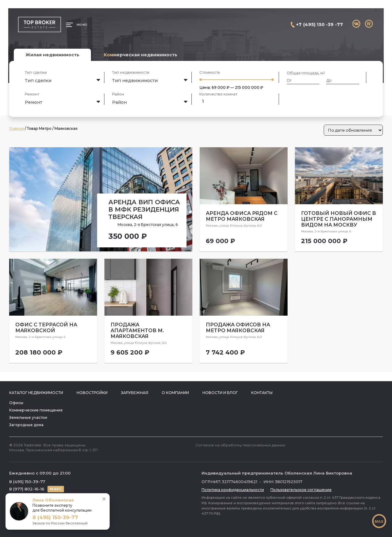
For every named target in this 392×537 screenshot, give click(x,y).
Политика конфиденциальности (233, 490)
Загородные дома (26, 425)
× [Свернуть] (104, 499)
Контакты (262, 393)
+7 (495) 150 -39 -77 (320, 24)
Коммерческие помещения (36, 410)
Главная (17, 128)
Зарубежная (135, 393)
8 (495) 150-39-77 (27, 482)
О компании (175, 393)
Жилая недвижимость (52, 55)
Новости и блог (220, 393)
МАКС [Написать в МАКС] (56, 489)
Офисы (16, 403)
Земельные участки (28, 417)
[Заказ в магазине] (353, 130)
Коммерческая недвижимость (141, 55)
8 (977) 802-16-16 (27, 489)
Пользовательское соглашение (301, 490)
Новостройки (92, 393)
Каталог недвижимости (36, 393)
